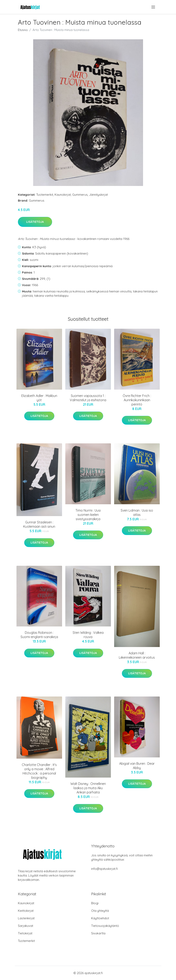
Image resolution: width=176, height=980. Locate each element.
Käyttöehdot (100, 918)
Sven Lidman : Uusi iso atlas (137, 513)
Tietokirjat (25, 933)
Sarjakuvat (26, 926)
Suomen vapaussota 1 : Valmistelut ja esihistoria (88, 398)
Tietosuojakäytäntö (105, 926)
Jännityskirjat (98, 195)
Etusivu (23, 30)
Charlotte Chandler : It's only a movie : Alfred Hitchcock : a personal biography (39, 771)
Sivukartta (98, 933)
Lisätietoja (35, 222)
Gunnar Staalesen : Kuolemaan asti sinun (39, 524)
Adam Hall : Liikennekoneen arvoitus (137, 655)
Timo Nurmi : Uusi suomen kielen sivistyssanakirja (88, 515)
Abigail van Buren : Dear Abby (137, 766)
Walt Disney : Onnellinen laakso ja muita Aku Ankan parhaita (88, 788)
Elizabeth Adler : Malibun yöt (39, 398)
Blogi (95, 903)
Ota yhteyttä (100, 911)
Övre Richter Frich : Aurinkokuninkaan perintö (137, 400)
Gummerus (80, 195)
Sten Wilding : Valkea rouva (88, 635)
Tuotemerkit (45, 195)
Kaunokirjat (63, 195)
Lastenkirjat (26, 918)
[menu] (154, 7)
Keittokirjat (26, 911)
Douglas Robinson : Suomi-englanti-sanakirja (39, 635)
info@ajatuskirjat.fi (104, 869)
